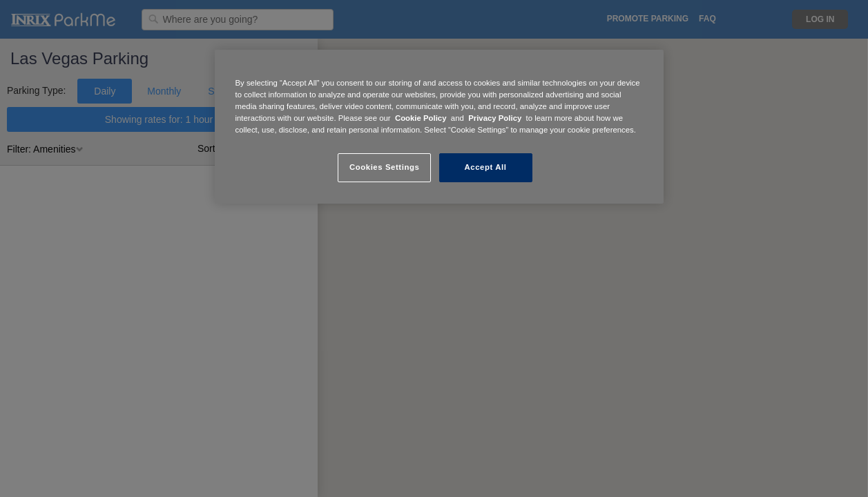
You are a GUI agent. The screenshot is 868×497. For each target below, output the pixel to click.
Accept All (486, 167)
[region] (439, 127)
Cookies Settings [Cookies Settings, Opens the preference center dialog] (384, 167)
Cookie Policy (421, 118)
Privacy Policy (495, 118)
